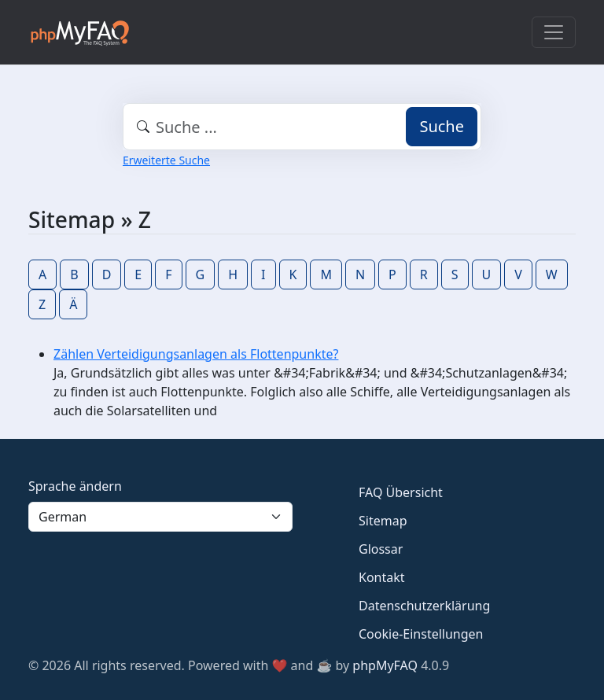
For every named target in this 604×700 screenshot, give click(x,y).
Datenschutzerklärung (424, 606)
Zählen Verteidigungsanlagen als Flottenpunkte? (196, 354)
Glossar (381, 549)
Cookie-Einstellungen (421, 634)
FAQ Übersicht (401, 492)
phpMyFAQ (385, 665)
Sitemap (383, 521)
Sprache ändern (75, 486)
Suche (442, 126)
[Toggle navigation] (554, 32)
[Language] (160, 517)
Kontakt (382, 577)
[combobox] (302, 127)
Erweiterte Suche (166, 160)
